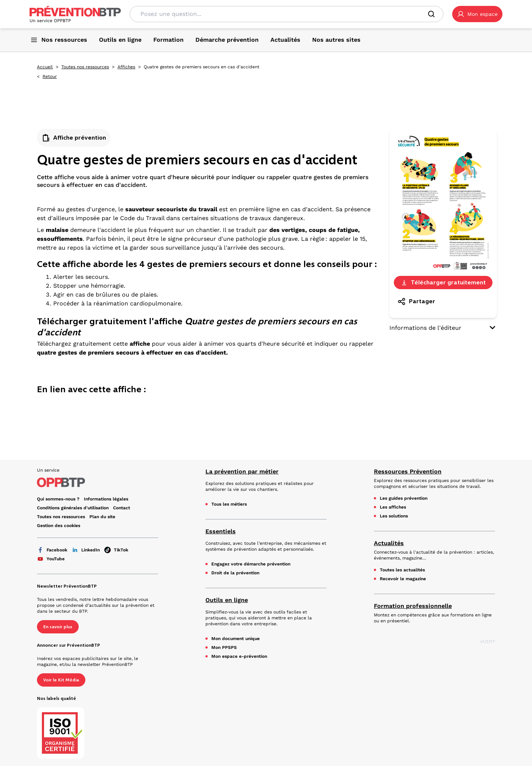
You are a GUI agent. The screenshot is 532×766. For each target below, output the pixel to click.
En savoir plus (58, 627)
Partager (416, 301)
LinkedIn (86, 550)
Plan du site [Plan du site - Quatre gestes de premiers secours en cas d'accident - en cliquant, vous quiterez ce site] (102, 517)
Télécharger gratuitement (443, 282)
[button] (477, 14)
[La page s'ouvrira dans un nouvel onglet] (477, 14)
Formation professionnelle (413, 606)
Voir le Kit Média (61, 680)
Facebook (52, 550)
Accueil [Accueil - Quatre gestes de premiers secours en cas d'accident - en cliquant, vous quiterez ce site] (45, 67)
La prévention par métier (242, 471)
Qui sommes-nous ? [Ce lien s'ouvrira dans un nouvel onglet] (58, 499)
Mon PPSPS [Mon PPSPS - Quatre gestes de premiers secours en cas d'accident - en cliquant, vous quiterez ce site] (224, 647)
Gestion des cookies (59, 526)
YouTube (51, 559)
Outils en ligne (227, 600)
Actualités (389, 543)
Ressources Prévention (408, 471)
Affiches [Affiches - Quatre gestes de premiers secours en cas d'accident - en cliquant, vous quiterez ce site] (126, 67)
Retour (50, 76)
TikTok (116, 550)
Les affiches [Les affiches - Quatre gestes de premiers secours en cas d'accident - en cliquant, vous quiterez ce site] (393, 507)
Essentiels (221, 531)
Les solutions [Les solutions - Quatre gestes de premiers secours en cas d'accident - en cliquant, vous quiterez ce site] (394, 516)
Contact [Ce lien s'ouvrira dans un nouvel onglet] (122, 508)
